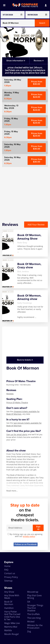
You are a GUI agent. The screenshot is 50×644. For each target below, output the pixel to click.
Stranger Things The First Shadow (35, 608)
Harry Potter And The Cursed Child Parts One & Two (12, 615)
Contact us (10, 573)
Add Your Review (36, 225)
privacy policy (29, 536)
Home (7, 566)
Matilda (8, 630)
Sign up (38, 528)
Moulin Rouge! (11, 634)
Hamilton (9, 608)
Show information (16, 61)
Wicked (31, 622)
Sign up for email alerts (17, 434)
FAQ (6, 570)
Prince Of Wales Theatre (17, 402)
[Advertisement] (25, 192)
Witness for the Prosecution (35, 627)
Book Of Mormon (9, 603)
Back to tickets (25, 360)
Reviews (10, 394)
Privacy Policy (11, 577)
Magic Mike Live (12, 623)
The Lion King (34, 618)
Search (42, 23)
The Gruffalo (33, 614)
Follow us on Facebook (26, 544)
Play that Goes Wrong (34, 597)
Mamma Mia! (11, 627)
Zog (29, 631)
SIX (29, 602)
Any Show (9, 592)
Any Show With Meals (12, 597)
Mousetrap (33, 592)
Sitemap (8, 581)
